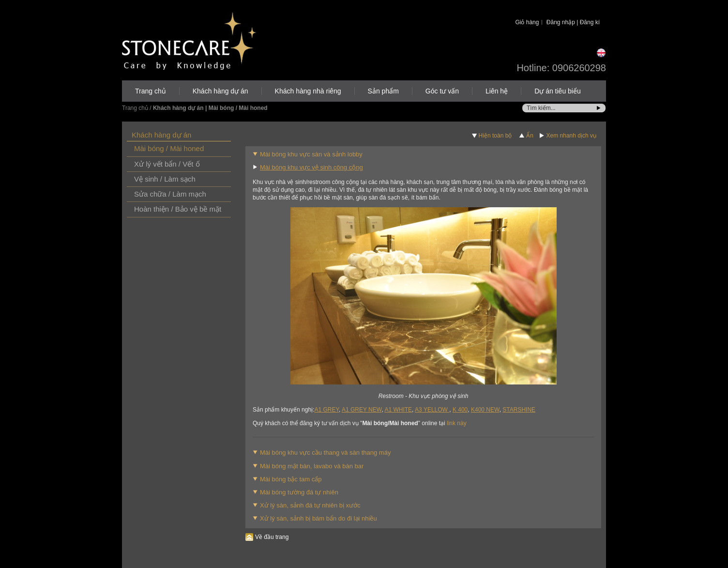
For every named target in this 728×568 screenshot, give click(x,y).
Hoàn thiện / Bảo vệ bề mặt (178, 209)
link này (457, 423)
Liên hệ (497, 91)
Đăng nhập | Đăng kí (573, 22)
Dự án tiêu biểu (558, 91)
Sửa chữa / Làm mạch (170, 194)
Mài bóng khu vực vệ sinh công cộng (311, 167)
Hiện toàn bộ (495, 136)
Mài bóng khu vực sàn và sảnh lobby (311, 154)
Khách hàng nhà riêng (308, 91)
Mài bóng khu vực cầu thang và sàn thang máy (325, 453)
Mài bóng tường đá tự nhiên (299, 492)
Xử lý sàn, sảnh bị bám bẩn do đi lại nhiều (318, 518)
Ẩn (530, 136)
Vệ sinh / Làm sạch (165, 179)
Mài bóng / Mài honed (169, 148)
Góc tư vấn (442, 91)
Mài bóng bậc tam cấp (291, 479)
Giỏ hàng (527, 22)
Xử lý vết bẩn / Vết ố (167, 164)
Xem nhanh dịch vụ (571, 136)
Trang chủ (151, 91)
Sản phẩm (383, 91)
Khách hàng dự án (220, 91)
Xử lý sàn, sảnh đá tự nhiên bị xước (310, 505)
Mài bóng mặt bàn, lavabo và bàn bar (312, 466)
